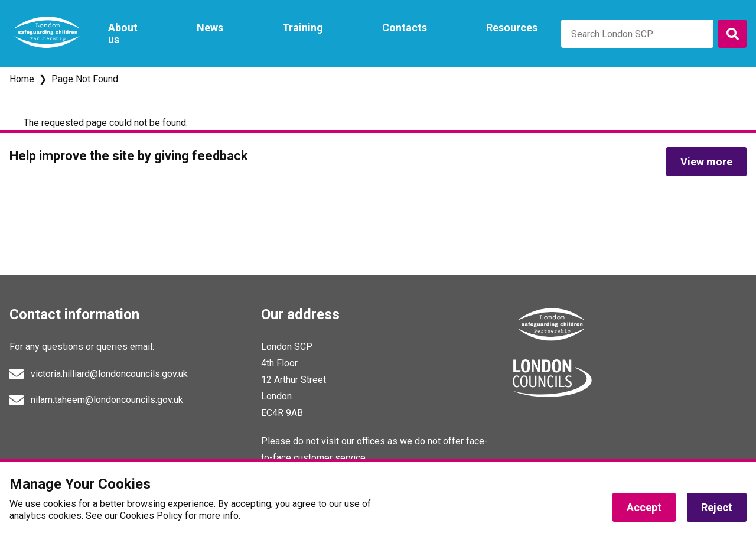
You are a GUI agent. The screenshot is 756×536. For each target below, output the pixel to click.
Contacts (405, 27)
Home (22, 79)
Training (303, 27)
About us (123, 33)
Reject (717, 508)
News (210, 27)
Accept (644, 508)
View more (706, 162)
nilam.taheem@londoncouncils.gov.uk (107, 400)
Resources (512, 27)
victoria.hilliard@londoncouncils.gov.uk (109, 374)
